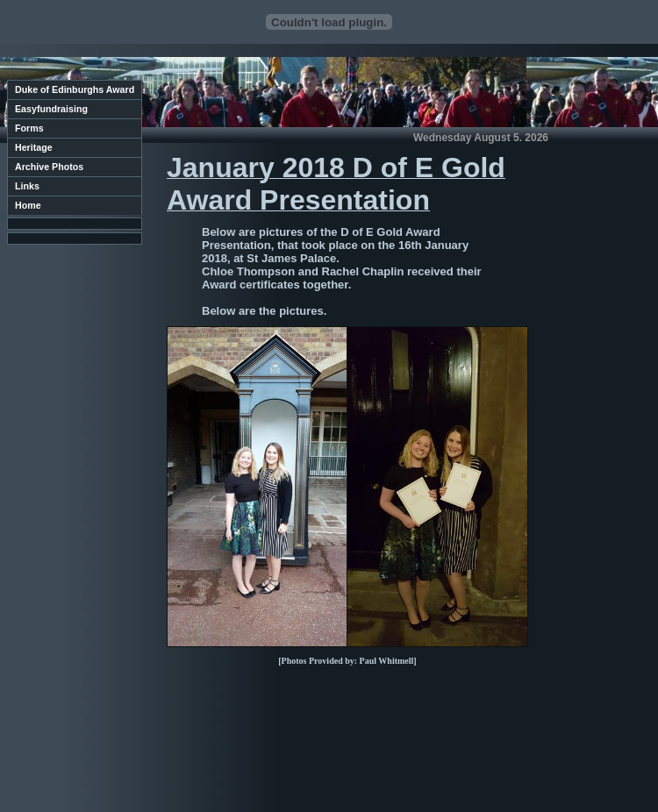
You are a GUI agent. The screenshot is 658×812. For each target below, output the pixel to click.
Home (28, 205)
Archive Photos (49, 167)
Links (27, 186)
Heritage (34, 147)
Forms (29, 128)
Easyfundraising (51, 109)
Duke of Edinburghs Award (75, 89)
